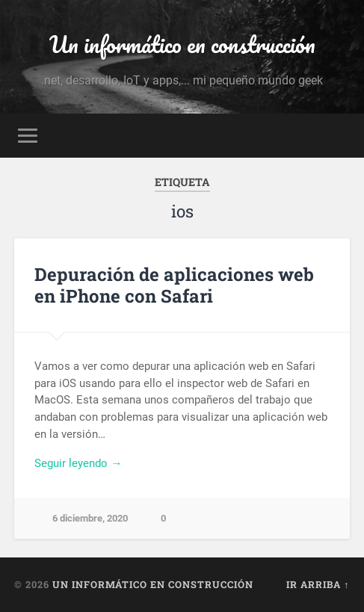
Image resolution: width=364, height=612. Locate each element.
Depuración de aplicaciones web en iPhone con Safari (174, 285)
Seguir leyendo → (78, 463)
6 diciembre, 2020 (90, 518)
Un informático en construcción (182, 44)
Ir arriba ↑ (318, 584)
